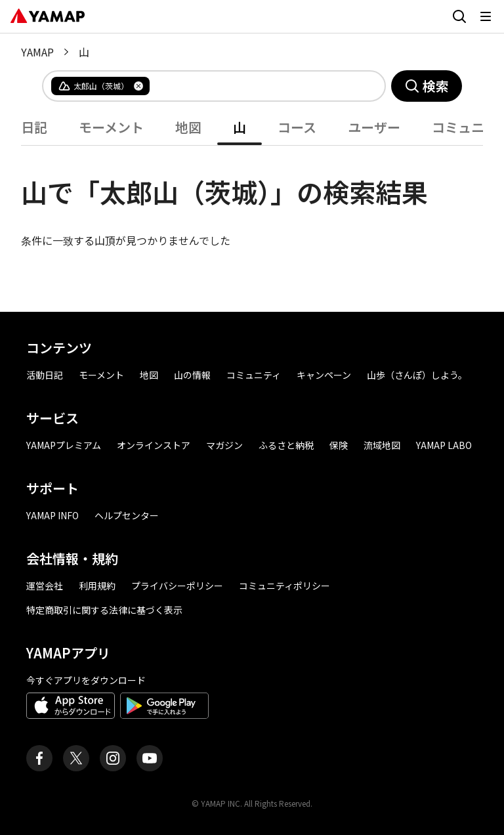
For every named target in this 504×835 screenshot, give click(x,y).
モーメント (111, 127)
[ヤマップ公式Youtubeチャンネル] (150, 758)
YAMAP (37, 52)
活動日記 (45, 375)
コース (297, 127)
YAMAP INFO (52, 515)
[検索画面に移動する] (459, 16)
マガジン (224, 445)
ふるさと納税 (286, 445)
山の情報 (192, 375)
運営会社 (45, 586)
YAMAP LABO (444, 445)
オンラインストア (154, 445)
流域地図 (382, 445)
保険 (339, 445)
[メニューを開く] (486, 16)
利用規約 (97, 586)
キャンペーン (324, 375)
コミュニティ (254, 375)
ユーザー (374, 127)
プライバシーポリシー (177, 586)
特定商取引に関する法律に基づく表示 (104, 610)
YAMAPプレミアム (64, 445)
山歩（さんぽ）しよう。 (417, 375)
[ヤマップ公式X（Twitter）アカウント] (76, 758)
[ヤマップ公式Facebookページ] (39, 758)
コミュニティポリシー (284, 586)
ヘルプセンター (127, 515)
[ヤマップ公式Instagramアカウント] (113, 758)
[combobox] (257, 86)
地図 (188, 127)
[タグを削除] (138, 86)
